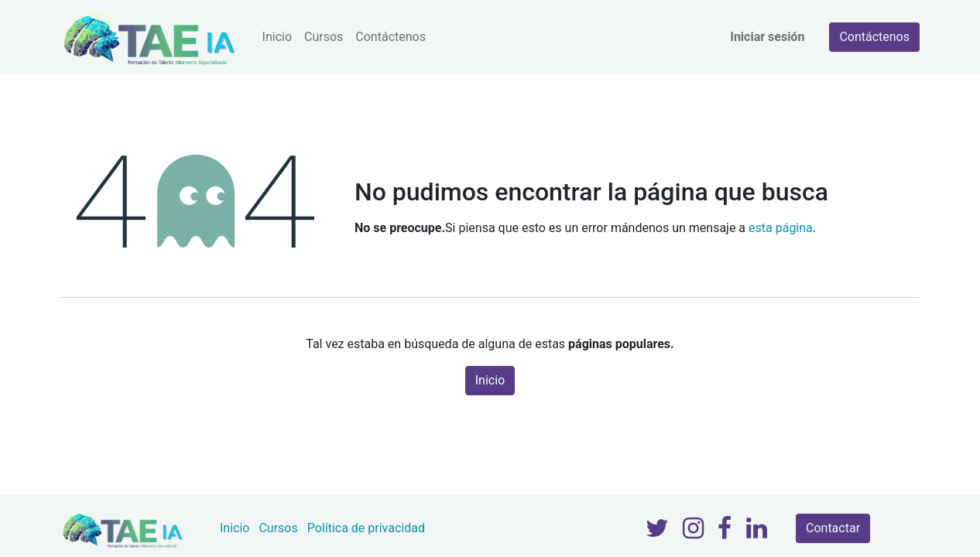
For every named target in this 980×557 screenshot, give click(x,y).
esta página (781, 228)
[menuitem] (277, 37)
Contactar (833, 528)
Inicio (490, 380)
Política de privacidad (366, 528)
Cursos (278, 528)
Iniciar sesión (767, 37)
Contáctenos (874, 37)
